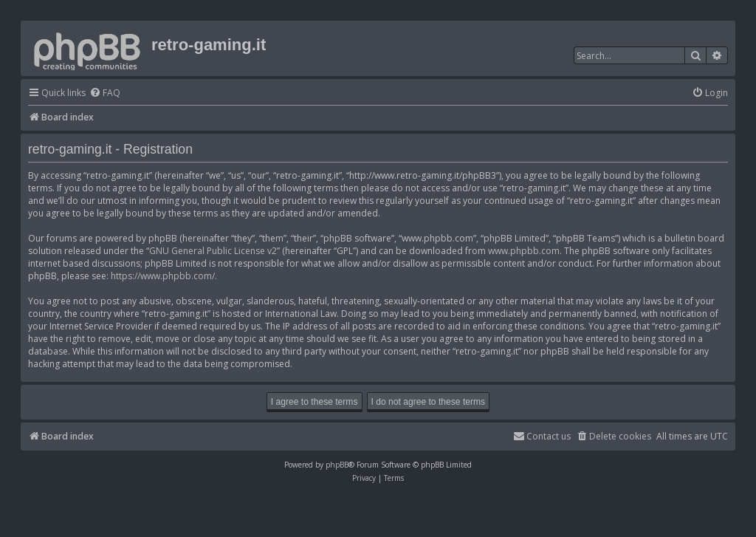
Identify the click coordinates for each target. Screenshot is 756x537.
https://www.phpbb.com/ (163, 276)
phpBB (337, 465)
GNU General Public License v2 (213, 251)
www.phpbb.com (524, 251)
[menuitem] (105, 93)
